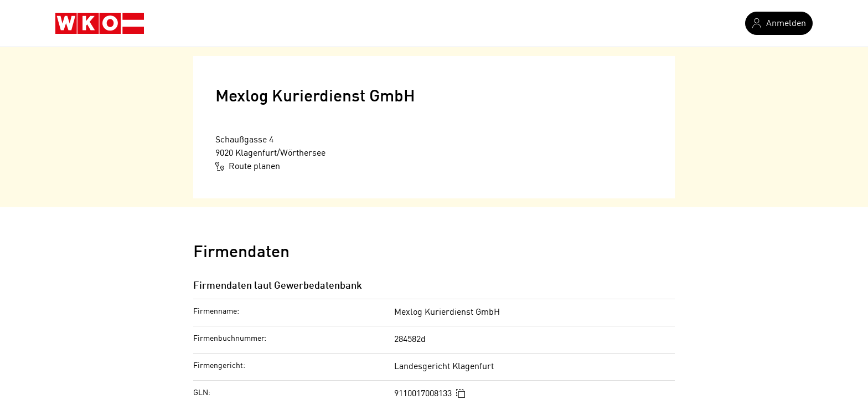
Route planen (248, 166)
